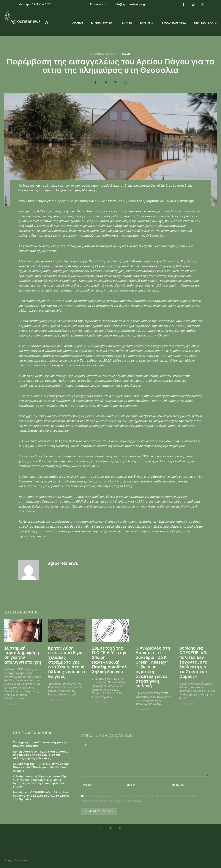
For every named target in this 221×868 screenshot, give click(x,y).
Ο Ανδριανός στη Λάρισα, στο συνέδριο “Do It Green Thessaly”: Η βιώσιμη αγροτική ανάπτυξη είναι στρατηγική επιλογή (153, 667)
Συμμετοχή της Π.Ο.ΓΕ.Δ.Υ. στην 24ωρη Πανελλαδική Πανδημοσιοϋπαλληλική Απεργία (110, 660)
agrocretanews (63, 564)
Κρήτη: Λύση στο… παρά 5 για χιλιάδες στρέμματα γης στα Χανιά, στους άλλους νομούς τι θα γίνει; (67, 662)
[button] (51, 23)
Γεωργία (126, 54)
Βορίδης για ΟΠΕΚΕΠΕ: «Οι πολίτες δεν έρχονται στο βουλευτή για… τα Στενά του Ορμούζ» (195, 662)
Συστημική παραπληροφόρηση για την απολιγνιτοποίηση (23, 655)
